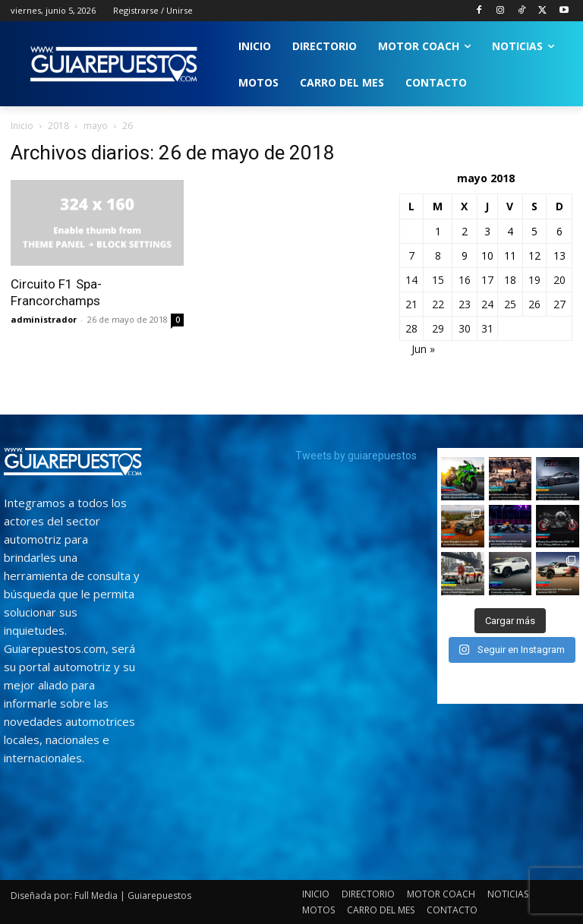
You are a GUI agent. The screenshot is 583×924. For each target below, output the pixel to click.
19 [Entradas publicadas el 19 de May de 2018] (534, 280)
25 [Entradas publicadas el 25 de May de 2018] (510, 304)
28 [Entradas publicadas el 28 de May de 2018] (411, 328)
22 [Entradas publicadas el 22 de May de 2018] (438, 304)
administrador (44, 319)
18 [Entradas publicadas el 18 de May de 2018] (510, 280)
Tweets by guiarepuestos (356, 456)
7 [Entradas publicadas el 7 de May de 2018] (411, 255)
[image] (73, 462)
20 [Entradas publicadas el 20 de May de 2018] (559, 280)
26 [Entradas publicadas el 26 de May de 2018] (534, 304)
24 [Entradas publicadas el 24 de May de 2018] (487, 304)
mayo (96, 126)
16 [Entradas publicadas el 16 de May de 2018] (465, 280)
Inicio (22, 126)
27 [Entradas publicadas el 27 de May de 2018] (559, 304)
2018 (58, 126)
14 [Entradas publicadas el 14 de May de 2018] (411, 280)
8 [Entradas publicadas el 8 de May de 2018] (438, 255)
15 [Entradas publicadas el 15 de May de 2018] (438, 280)
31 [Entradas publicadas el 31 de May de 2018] (487, 328)
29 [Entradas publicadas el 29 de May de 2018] (438, 328)
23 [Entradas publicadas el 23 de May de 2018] (465, 304)
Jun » (423, 349)
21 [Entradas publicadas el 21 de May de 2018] (411, 304)
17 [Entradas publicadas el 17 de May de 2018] (487, 280)
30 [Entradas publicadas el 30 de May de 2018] (465, 328)
